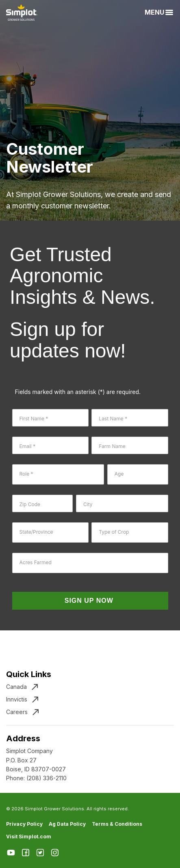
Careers (17, 712)
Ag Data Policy (67, 824)
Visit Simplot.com (29, 837)
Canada (16, 687)
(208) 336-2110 (47, 778)
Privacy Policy (24, 824)
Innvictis (17, 699)
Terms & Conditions (117, 824)
